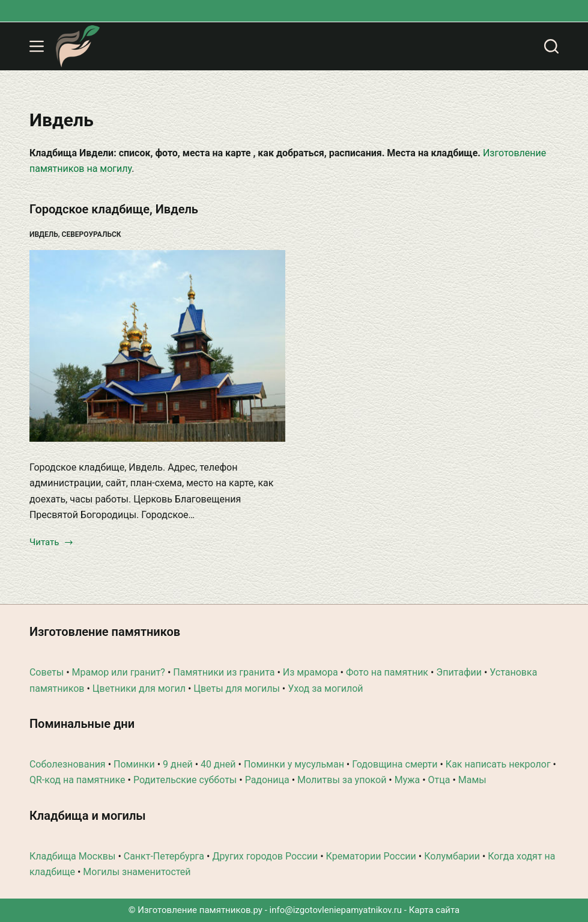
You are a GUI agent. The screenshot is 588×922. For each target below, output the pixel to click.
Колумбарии (452, 856)
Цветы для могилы (237, 688)
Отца (439, 780)
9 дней (178, 764)
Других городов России (265, 856)
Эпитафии (459, 672)
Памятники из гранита (224, 672)
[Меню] (37, 46)
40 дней (218, 764)
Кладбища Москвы (72, 856)
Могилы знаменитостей (137, 872)
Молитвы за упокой (342, 780)
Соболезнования (68, 764)
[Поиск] (551, 46)
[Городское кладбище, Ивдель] (157, 346)
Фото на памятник (387, 672)
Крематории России (371, 856)
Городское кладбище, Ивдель (114, 209)
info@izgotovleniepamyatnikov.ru (336, 910)
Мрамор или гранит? (119, 672)
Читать (52, 543)
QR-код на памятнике (77, 780)
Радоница (267, 780)
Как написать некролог (498, 764)
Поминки (134, 764)
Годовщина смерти (395, 764)
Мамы (472, 780)
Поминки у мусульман (294, 764)
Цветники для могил (139, 688)
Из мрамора (311, 672)
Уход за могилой (325, 688)
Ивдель (44, 234)
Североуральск (92, 234)
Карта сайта (435, 910)
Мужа (408, 780)
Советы (47, 672)
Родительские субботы (185, 780)
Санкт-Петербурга (164, 856)
